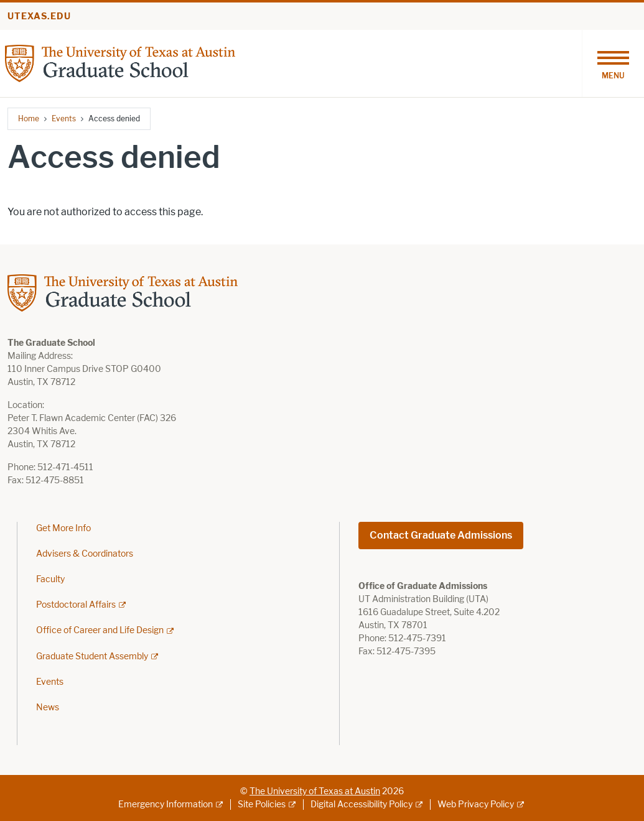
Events (64, 118)
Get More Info (63, 528)
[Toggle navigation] (613, 63)
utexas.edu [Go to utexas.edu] (39, 16)
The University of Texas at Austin (315, 791)
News (48, 707)
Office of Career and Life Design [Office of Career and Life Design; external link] (100, 630)
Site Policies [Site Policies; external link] (262, 805)
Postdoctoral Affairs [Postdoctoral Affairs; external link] (76, 605)
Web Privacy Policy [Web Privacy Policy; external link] (476, 805)
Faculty (50, 579)
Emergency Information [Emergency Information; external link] (166, 805)
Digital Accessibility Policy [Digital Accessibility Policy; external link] (362, 805)
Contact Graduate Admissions (441, 535)
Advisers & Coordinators (85, 554)
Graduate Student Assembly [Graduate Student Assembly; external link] (92, 656)
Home (29, 118)
